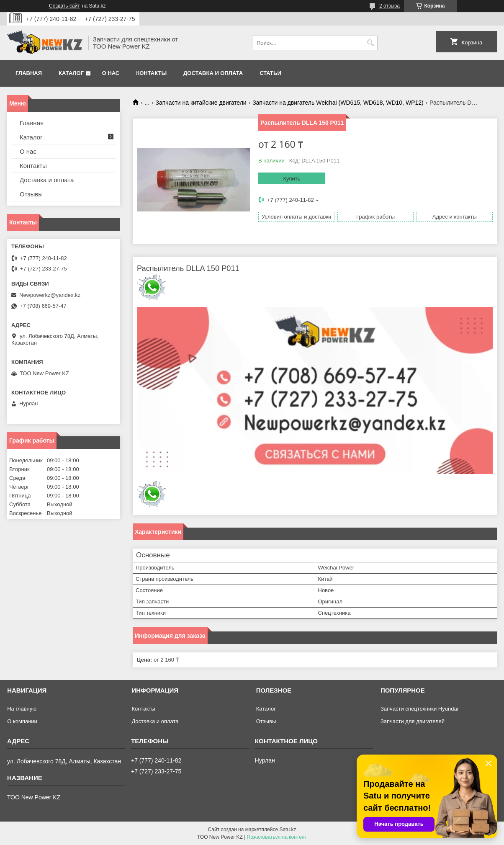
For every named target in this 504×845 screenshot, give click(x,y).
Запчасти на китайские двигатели (201, 103)
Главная (29, 73)
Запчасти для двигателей (413, 721)
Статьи (270, 73)
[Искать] (370, 43)
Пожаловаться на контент (277, 837)
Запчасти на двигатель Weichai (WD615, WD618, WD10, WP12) (338, 103)
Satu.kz (288, 830)
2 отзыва (390, 6)
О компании (22, 721)
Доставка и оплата (213, 73)
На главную (22, 709)
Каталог (71, 73)
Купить (292, 179)
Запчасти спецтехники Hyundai (419, 709)
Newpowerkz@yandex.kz (50, 295)
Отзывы (31, 194)
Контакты (151, 73)
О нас (111, 73)
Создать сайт (64, 6)
